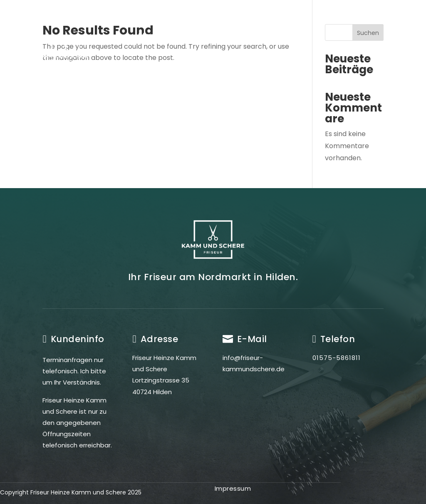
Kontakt (232, 67)
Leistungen (232, 36)
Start (147, 36)
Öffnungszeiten (173, 67)
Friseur (184, 36)
